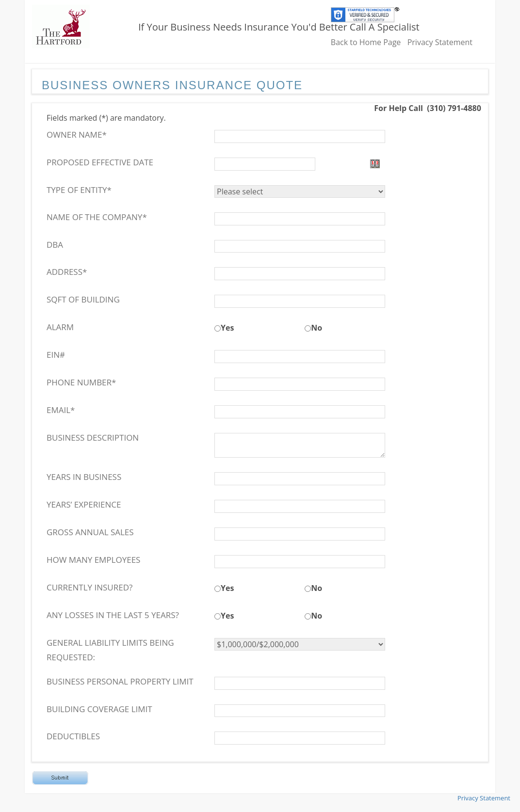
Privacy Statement (440, 42)
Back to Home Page (366, 42)
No (317, 328)
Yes (227, 328)
